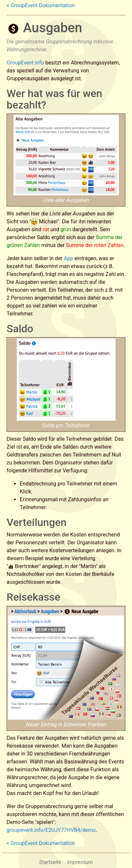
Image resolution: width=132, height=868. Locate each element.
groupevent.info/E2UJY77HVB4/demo (51, 830)
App (68, 258)
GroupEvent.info (25, 63)
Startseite (50, 862)
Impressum (80, 862)
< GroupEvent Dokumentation (41, 5)
